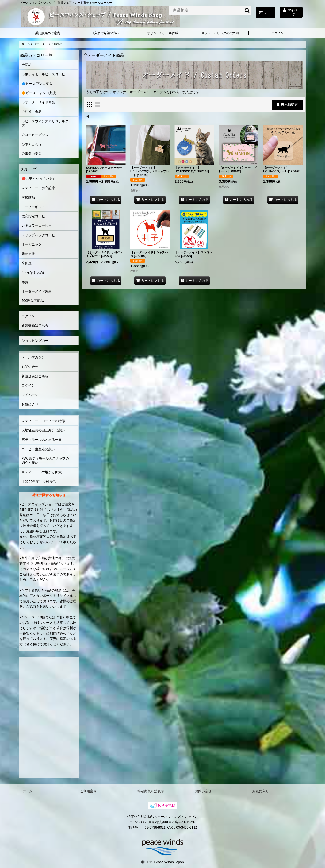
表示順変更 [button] (287, 105)
